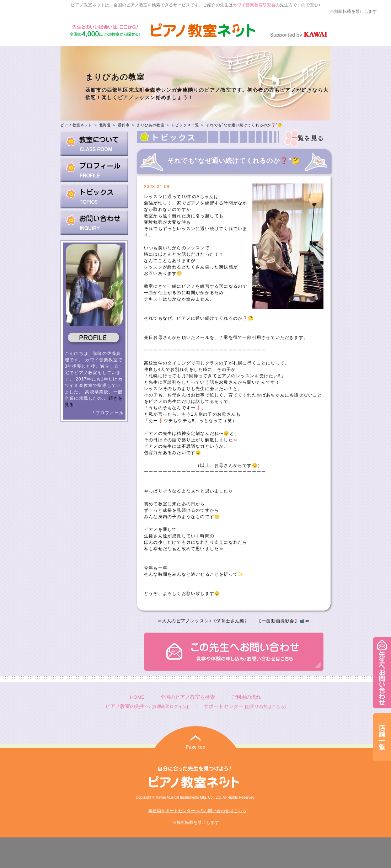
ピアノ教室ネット (76, 125)
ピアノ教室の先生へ (146, 706)
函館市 (124, 125)
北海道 (105, 125)
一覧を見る (308, 138)
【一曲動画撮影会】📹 (281, 621)
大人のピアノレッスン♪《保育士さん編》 (206, 621)
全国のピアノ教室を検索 (188, 697)
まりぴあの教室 (150, 125)
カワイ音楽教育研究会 (254, 5)
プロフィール (108, 413)
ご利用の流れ (246, 697)
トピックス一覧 (185, 125)
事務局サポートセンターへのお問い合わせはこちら (197, 811)
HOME (137, 697)
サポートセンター (245, 706)
